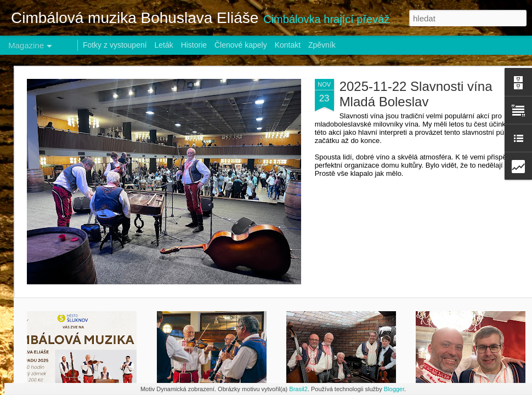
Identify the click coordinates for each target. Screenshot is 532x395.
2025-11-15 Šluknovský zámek (83, 331)
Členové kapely (241, 45)
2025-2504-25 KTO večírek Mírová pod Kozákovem (343, 336)
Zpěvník (322, 45)
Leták (164, 45)
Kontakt (288, 45)
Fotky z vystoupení (115, 45)
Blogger (394, 389)
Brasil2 (298, 389)
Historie (194, 45)
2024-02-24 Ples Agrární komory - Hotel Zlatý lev (479, 336)
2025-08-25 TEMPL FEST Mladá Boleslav (218, 331)
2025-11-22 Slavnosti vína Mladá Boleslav (142, 94)
